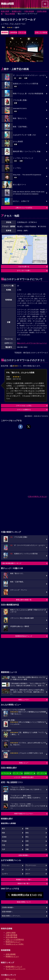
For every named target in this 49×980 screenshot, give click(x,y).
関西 (3, 833)
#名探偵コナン (29, 773)
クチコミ (21, 33)
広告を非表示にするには (37, 496)
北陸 (27, 841)
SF (3, 870)
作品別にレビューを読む (15, 944)
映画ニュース (11, 979)
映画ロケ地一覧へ (24, 884)
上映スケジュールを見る (24, 208)
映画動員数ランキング (14, 967)
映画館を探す (17, 11)
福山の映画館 (10, 14)
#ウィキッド (17, 773)
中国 (3, 845)
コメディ (5, 874)
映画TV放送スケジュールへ (24, 814)
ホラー (28, 874)
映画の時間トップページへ (11, 916)
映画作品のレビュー (13, 942)
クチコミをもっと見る (24, 406)
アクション (6, 865)
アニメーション (31, 865)
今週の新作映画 (11, 935)
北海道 (4, 837)
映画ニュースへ (24, 700)
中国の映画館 (29, 11)
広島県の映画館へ (8, 908)
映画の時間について (24, 902)
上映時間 (12, 33)
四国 (27, 845)
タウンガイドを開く (24, 271)
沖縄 (27, 849)
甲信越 (4, 841)
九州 (3, 849)
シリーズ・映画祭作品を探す (24, 777)
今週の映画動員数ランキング (11, 563)
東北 (27, 837)
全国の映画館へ (24, 855)
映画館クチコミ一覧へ (24, 880)
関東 (27, 829)
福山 (3, 27)
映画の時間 (5, 11)
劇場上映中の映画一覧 (24, 600)
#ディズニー (41, 773)
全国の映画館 (11, 954)
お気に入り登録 (40, 33)
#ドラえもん (6, 773)
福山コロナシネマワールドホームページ (32, 343)
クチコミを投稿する (24, 410)
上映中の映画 (11, 933)
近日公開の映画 (11, 937)
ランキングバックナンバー (16, 969)
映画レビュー (24, 763)
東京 (3, 829)
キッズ (28, 870)
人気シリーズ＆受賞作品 (15, 939)
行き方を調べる (24, 267)
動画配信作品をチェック (24, 636)
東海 (27, 833)
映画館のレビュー (12, 956)
